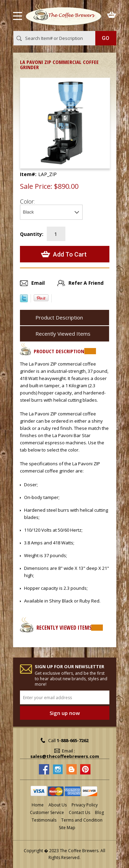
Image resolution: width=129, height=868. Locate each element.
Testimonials (44, 820)
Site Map (67, 828)
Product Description (59, 317)
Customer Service (47, 812)
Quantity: (32, 234)
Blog (99, 812)
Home (38, 805)
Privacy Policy (85, 805)
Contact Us (79, 812)
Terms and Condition (82, 820)
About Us (58, 805)
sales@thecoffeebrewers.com (65, 756)
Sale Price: (36, 186)
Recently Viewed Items (63, 334)
